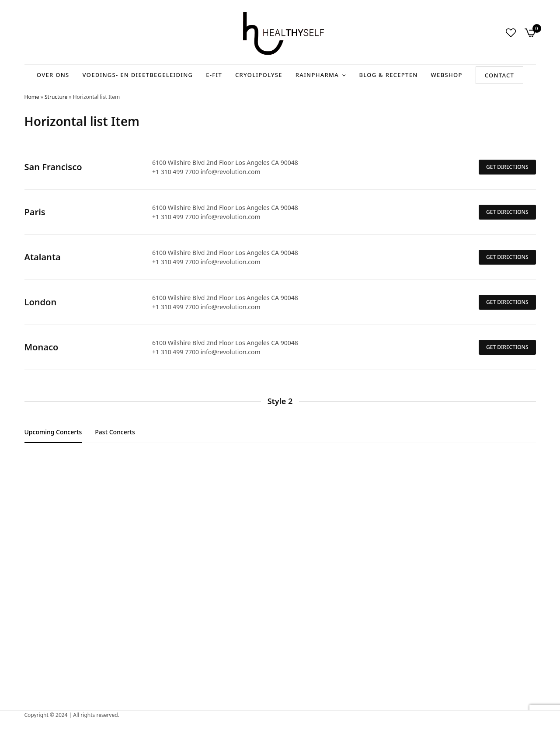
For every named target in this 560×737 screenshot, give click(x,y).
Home (32, 97)
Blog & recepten (388, 75)
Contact (500, 75)
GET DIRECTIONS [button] (507, 167)
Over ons (53, 75)
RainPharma (317, 75)
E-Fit (214, 75)
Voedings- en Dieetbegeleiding (138, 75)
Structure (56, 97)
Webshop (447, 75)
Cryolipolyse (259, 75)
